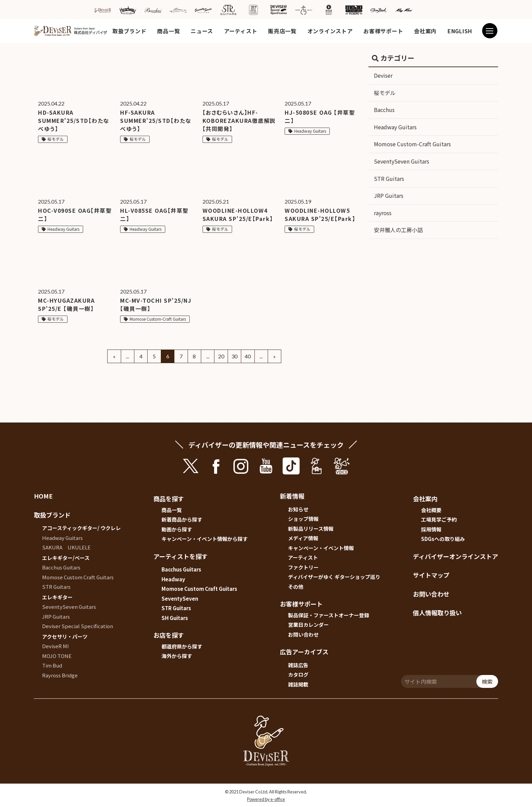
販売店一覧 (282, 31)
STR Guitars (389, 179)
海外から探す (177, 656)
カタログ (298, 674)
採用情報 (431, 529)
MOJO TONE (57, 656)
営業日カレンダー (308, 625)
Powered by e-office (266, 799)
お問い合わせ (303, 634)
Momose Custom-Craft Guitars (412, 144)
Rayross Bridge (60, 675)
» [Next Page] (274, 356)
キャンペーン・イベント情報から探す (205, 539)
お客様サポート (383, 31)
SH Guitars (175, 618)
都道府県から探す (182, 646)
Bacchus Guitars (61, 567)
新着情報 (292, 496)
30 (234, 356)
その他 (296, 587)
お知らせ (298, 509)
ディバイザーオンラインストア (455, 556)
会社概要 (431, 510)
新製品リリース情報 (311, 529)
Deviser (383, 75)
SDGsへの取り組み (443, 539)
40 (248, 356)
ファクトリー (303, 567)
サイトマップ (431, 575)
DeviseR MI (55, 646)
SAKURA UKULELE (66, 547)
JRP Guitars (389, 195)
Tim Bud (52, 665)
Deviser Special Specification (78, 626)
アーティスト (241, 31)
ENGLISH (460, 31)
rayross (383, 213)
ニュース (202, 31)
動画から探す (177, 529)
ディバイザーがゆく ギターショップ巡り (334, 577)
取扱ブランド (129, 31)
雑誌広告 (298, 665)
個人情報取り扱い (437, 613)
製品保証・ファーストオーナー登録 (329, 615)
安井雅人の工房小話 (398, 230)
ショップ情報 (303, 519)
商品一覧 (168, 31)
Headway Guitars (395, 127)
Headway (173, 579)
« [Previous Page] (114, 356)
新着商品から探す (182, 519)
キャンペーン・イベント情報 (321, 548)
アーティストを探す (180, 556)
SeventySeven (180, 598)
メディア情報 (303, 538)
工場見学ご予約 (439, 519)
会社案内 (425, 31)
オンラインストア (330, 31)
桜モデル (385, 93)
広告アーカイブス (304, 652)
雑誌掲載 (298, 684)
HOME (43, 496)
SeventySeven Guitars (402, 161)
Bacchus (384, 110)
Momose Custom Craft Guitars (78, 577)
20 (221, 356)
